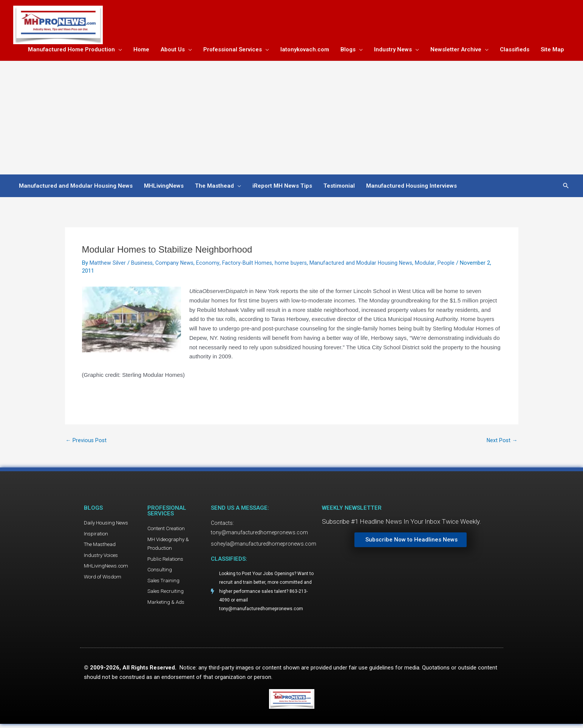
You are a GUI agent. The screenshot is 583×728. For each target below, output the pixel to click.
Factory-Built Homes (250, 264)
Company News (176, 264)
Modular (430, 264)
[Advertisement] (292, 119)
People (451, 264)
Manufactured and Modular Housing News (365, 264)
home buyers (294, 264)
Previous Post (87, 442)
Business (142, 264)
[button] (566, 187)
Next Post (502, 442)
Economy (210, 264)
